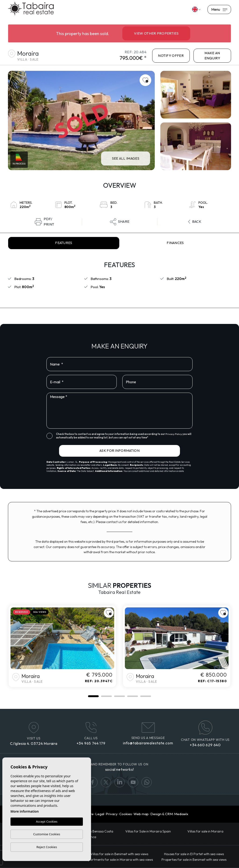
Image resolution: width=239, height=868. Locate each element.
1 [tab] (93, 696)
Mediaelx (181, 814)
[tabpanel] (62, 646)
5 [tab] (146, 696)
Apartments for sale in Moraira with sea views (119, 860)
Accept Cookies (47, 822)
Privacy (112, 814)
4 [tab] (133, 696)
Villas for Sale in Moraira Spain (148, 831)
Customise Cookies (47, 834)
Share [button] (120, 222)
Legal (100, 814)
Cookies (126, 814)
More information (25, 812)
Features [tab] (64, 243)
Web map (141, 814)
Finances (175, 243)
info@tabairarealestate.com (148, 743)
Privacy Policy (174, 434)
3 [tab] (119, 696)
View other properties (156, 33)
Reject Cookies (47, 847)
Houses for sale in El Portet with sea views (194, 854)
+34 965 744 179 (91, 743)
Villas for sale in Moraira (205, 831)
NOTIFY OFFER (171, 56)
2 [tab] (106, 696)
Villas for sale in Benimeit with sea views (119, 854)
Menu (219, 9)
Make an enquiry (212, 56)
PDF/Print (45, 222)
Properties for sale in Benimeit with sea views (194, 860)
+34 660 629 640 (205, 745)
